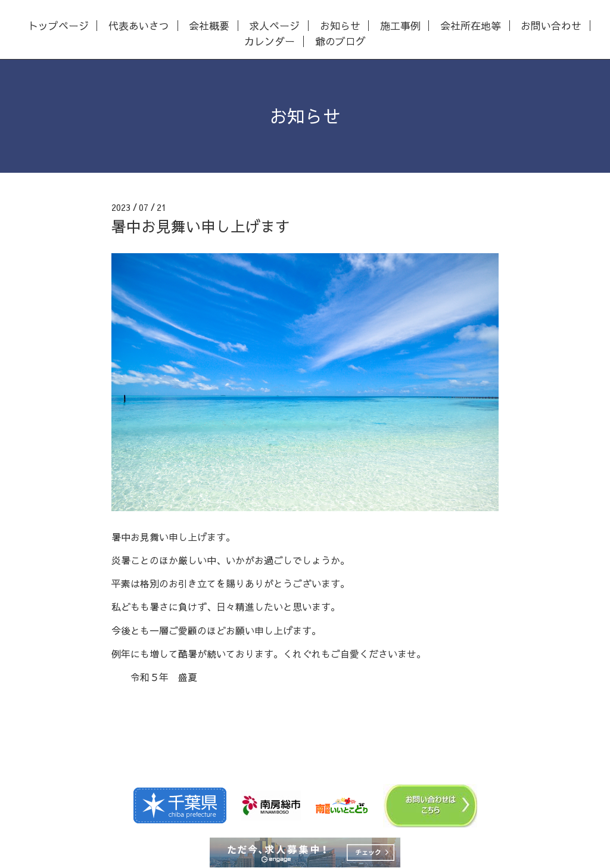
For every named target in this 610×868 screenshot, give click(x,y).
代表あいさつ (139, 26)
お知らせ (340, 26)
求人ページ (274, 26)
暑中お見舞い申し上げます (201, 226)
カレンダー (270, 41)
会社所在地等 (471, 26)
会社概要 (209, 26)
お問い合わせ (551, 26)
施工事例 (400, 26)
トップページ (58, 26)
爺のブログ (340, 41)
